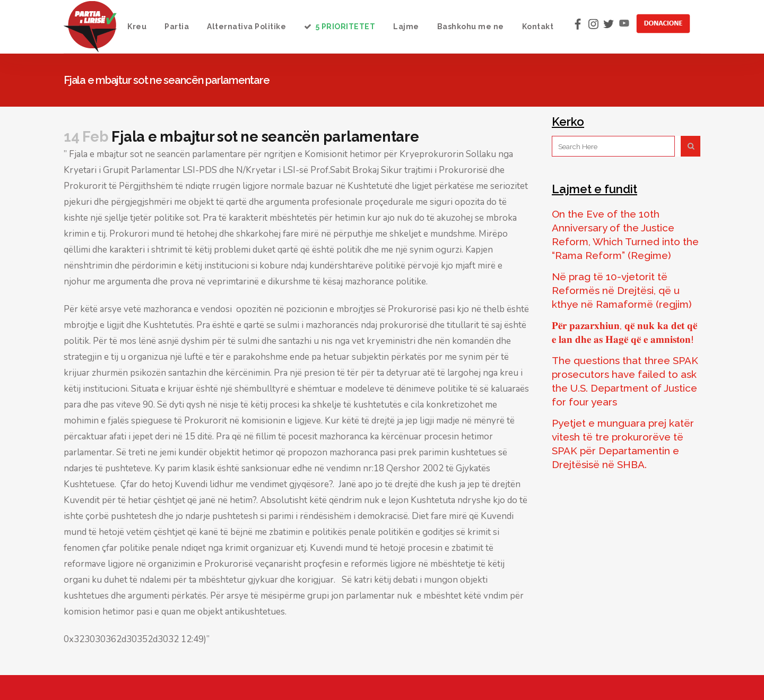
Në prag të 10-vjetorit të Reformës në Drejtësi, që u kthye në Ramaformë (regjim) (622, 290)
